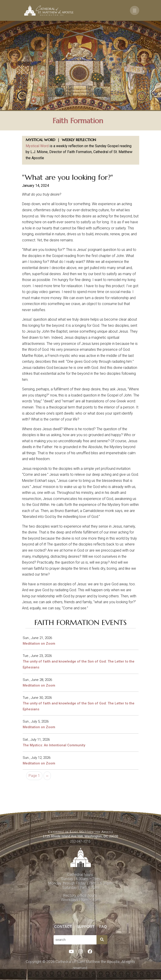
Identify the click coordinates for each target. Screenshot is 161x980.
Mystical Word (37, 146)
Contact (63, 927)
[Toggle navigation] (135, 10)
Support (86, 927)
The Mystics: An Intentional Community (54, 745)
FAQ (103, 927)
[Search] (102, 940)
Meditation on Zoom (39, 644)
